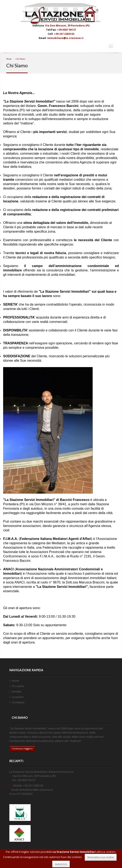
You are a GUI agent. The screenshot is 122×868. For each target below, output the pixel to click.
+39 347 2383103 (64, 34)
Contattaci (18, 702)
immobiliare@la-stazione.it (65, 38)
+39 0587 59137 (67, 30)
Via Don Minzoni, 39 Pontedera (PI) (67, 25)
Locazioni (18, 697)
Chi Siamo (20, 59)
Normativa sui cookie (101, 857)
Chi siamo (18, 686)
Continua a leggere (22, 748)
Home (9, 59)
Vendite (17, 691)
